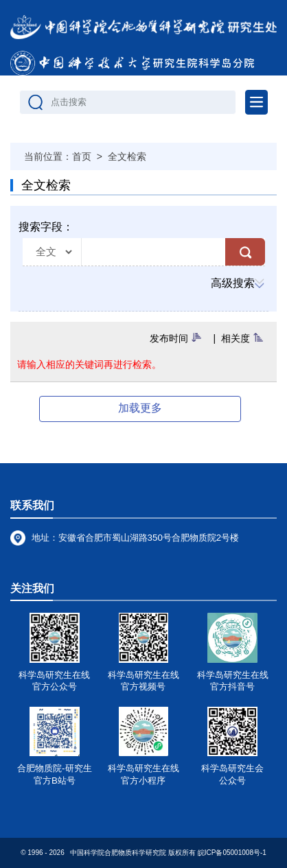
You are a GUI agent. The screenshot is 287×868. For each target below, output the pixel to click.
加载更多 (140, 408)
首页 (82, 156)
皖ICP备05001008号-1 (232, 853)
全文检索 (127, 156)
